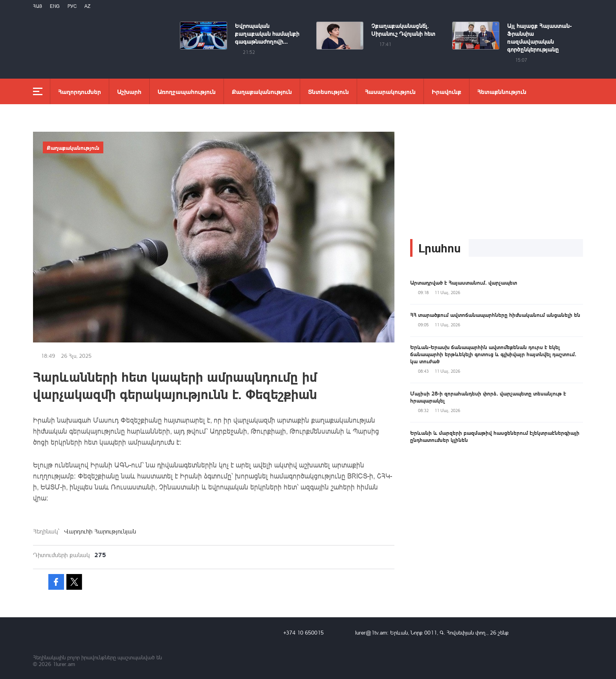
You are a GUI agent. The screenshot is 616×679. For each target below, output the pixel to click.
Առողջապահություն (187, 91)
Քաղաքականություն (262, 91)
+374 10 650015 (303, 632)
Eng (55, 6)
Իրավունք (446, 91)
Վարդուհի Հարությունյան (100, 531)
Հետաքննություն (502, 91)
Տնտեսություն (328, 91)
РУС (72, 6)
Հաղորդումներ (80, 91)
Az (87, 6)
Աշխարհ (129, 91)
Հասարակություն (390, 91)
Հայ (38, 6)
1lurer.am (64, 664)
